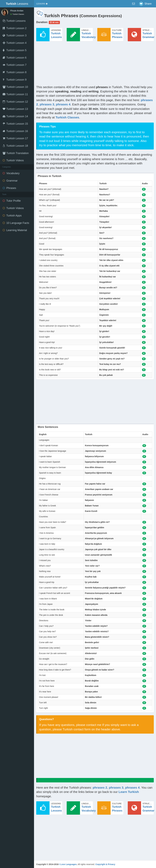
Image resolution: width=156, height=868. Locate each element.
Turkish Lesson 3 (15, 35)
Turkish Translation (16, 153)
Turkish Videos (13, 160)
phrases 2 (100, 787)
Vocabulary (11, 173)
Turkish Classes (17, 14)
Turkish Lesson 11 (15, 94)
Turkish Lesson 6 (15, 58)
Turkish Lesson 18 (15, 146)
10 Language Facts (16, 223)
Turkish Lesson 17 (15, 138)
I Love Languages (68, 864)
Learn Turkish (129, 792)
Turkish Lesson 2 (15, 28)
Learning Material (15, 230)
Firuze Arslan (17, 11)
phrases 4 (63, 104)
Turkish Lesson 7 (15, 65)
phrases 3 (47, 104)
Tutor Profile (12, 201)
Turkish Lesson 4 (15, 43)
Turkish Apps (12, 216)
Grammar (10, 181)
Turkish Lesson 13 (15, 109)
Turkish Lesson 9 (15, 80)
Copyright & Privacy (105, 864)
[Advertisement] (95, 64)
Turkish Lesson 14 (15, 116)
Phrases (9, 188)
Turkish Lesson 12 (15, 102)
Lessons (17, 4)
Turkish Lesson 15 (15, 124)
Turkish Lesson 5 (15, 50)
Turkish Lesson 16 (15, 131)
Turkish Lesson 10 (15, 87)
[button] (42, 4)
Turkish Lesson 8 (15, 72)
